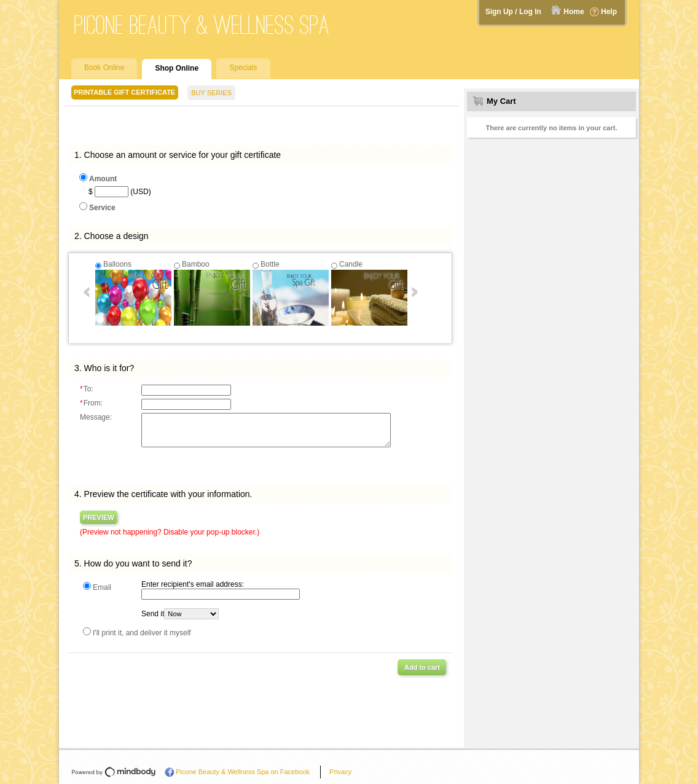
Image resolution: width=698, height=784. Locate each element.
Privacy (340, 772)
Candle (351, 264)
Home (574, 12)
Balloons (117, 264)
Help (609, 12)
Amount (103, 179)
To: (87, 389)
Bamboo (196, 264)
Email (102, 587)
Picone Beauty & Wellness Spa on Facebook (243, 772)
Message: (96, 417)
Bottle (270, 264)
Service (102, 208)
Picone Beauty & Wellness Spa (202, 25)
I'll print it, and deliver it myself (142, 633)
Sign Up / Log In (513, 12)
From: (91, 403)
